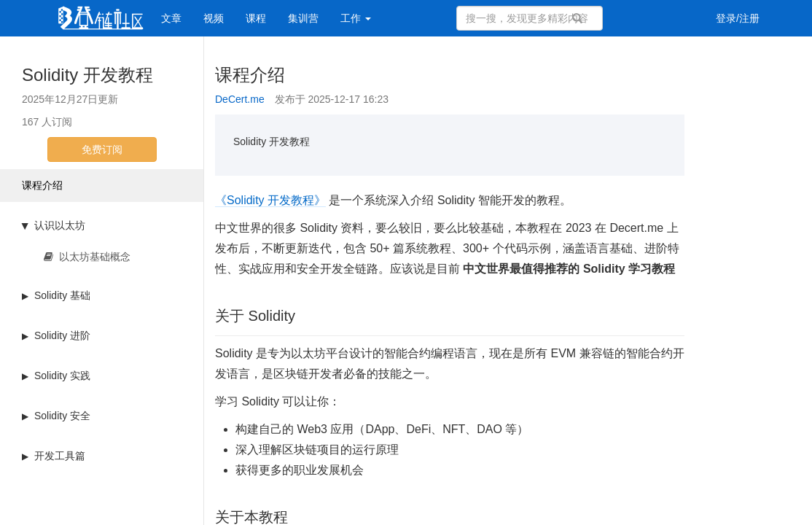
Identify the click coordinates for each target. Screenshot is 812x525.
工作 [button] (356, 18)
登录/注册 (738, 18)
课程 (256, 18)
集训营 (303, 18)
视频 (214, 18)
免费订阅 (102, 149)
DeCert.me (240, 99)
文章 (171, 18)
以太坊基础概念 (87, 257)
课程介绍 (42, 185)
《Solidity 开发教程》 (270, 200)
